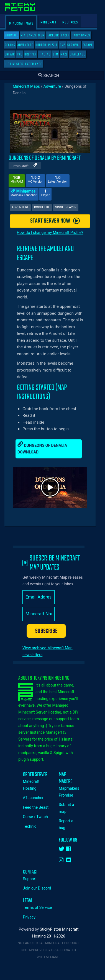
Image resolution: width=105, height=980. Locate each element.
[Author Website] (39, 166)
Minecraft (52, 22)
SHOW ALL (15, 35)
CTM (60, 54)
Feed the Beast (40, 807)
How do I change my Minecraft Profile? (54, 233)
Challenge (81, 54)
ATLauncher (37, 798)
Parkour (57, 35)
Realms (14, 45)
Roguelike (46, 207)
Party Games (85, 35)
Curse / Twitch (39, 817)
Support (34, 879)
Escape (92, 45)
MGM (45, 35)
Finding (48, 54)
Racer (69, 35)
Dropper (34, 54)
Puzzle (57, 45)
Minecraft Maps (25, 24)
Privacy (33, 917)
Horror (45, 45)
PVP (66, 45)
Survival (78, 45)
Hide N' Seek (18, 64)
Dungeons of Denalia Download (46, 448)
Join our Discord (41, 888)
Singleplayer (70, 207)
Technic (34, 826)
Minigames (32, 35)
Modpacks (74, 22)
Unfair (14, 54)
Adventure (29, 45)
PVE (23, 54)
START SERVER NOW (59, 221)
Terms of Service (41, 907)
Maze (68, 54)
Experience (38, 64)
